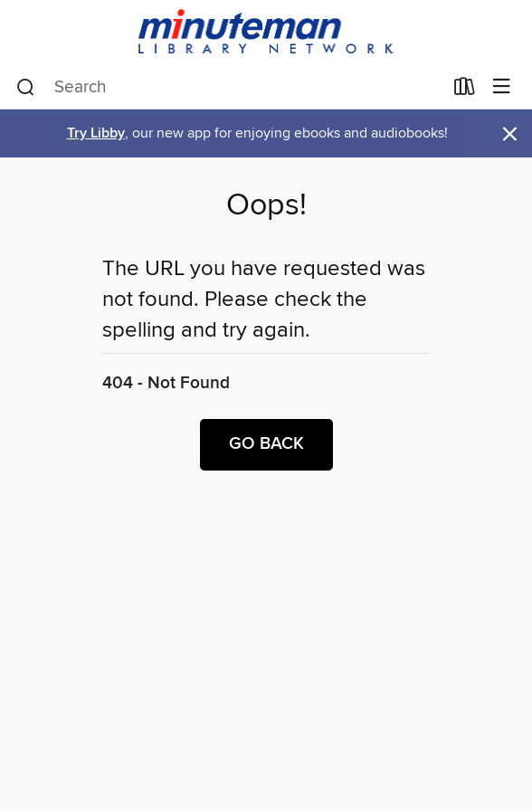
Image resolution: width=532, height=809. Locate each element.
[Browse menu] (502, 87)
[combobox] (229, 88)
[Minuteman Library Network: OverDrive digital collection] (266, 33)
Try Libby (96, 133)
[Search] (26, 88)
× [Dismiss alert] (510, 134)
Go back (266, 444)
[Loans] (465, 90)
